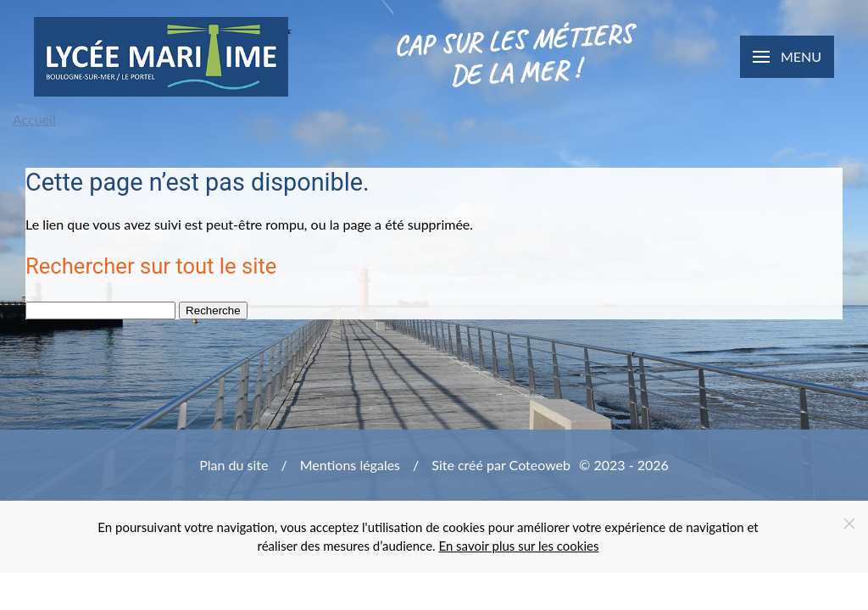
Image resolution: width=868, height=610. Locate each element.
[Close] (849, 524)
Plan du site (234, 465)
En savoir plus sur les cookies (518, 546)
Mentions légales (350, 465)
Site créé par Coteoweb (501, 465)
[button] (787, 57)
